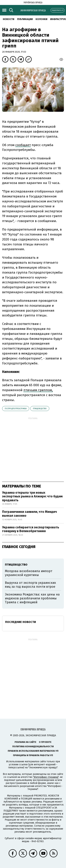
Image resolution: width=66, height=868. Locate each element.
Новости (9, 19)
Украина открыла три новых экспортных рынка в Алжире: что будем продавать (32, 496)
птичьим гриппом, (38, 390)
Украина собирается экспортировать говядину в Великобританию (31, 529)
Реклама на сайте (25, 742)
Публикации (25, 19)
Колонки (41, 19)
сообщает (23, 145)
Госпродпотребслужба (16, 409)
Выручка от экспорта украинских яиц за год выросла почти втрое (30, 585)
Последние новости (21, 622)
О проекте (45, 742)
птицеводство (40, 409)
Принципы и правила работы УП (33, 755)
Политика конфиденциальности (33, 746)
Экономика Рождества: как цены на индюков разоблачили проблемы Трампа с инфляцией (32, 598)
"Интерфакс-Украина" (46, 777)
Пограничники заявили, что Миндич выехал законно (29, 514)
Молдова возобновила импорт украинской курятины (29, 573)
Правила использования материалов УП (33, 751)
